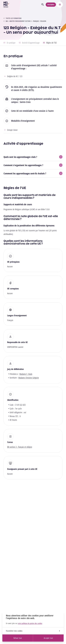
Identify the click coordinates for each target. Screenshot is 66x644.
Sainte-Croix (25, 102)
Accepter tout (48, 638)
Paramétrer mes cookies (33, 631)
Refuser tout (18, 638)
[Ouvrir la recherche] (43, 5)
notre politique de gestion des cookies (30, 623)
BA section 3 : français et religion (20, 447)
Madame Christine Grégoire (29, 378)
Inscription (51, 4)
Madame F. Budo (26, 374)
